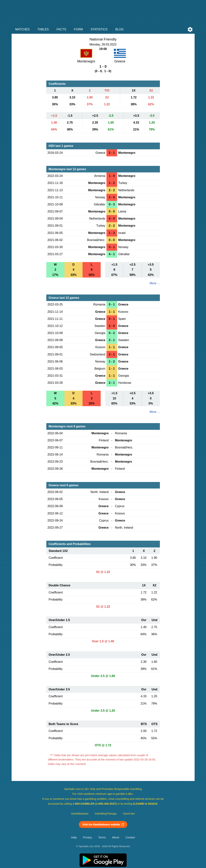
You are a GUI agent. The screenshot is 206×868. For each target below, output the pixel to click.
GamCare (129, 814)
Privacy (87, 837)
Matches (23, 29)
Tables (43, 29)
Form (78, 29)
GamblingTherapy (106, 814)
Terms (102, 837)
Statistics (99, 29)
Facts (61, 29)
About (116, 837)
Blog (119, 29)
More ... (155, 283)
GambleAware (80, 814)
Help (74, 837)
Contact (130, 837)
